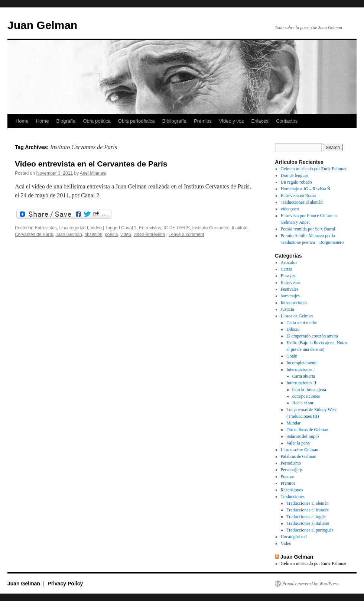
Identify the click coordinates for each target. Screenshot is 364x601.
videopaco (290, 209)
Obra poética (97, 121)
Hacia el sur (303, 403)
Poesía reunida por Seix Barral (308, 229)
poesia (111, 235)
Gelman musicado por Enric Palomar (314, 169)
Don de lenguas (295, 175)
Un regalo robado (296, 182)
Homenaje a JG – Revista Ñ (306, 189)
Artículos (289, 262)
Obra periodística (136, 121)
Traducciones (293, 497)
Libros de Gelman (297, 316)
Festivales (290, 289)
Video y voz (232, 121)
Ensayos (288, 276)
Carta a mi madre (302, 323)
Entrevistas (45, 228)
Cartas (287, 269)
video (126, 235)
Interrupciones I (300, 369)
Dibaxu (293, 329)
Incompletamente (302, 363)
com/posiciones (306, 396)
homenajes (290, 296)
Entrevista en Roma (298, 196)
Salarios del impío (303, 436)
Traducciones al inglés (306, 517)
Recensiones (292, 490)
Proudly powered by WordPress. (311, 584)
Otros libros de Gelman (307, 430)
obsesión (93, 235)
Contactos (287, 121)
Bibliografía (174, 121)
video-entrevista (149, 235)
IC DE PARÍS (176, 228)
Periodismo (291, 463)
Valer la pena (298, 443)
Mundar (293, 423)
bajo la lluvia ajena (309, 390)
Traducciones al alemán (302, 202)
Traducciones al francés (308, 510)
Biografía (66, 121)
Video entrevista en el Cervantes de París (91, 164)
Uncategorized (73, 228)
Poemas (288, 476)
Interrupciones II (301, 383)
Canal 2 (129, 228)
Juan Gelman (42, 25)
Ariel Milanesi (93, 173)
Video (96, 228)
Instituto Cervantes (211, 228)
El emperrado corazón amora (312, 336)
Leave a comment (186, 235)
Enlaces (260, 121)
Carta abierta (304, 376)
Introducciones (294, 303)
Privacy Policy (65, 584)
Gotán (292, 356)
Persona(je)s (292, 470)
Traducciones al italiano (308, 523)
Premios (203, 121)
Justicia (287, 309)
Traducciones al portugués (310, 530)
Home (22, 121)
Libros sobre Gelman (300, 450)
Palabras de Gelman (299, 456)
